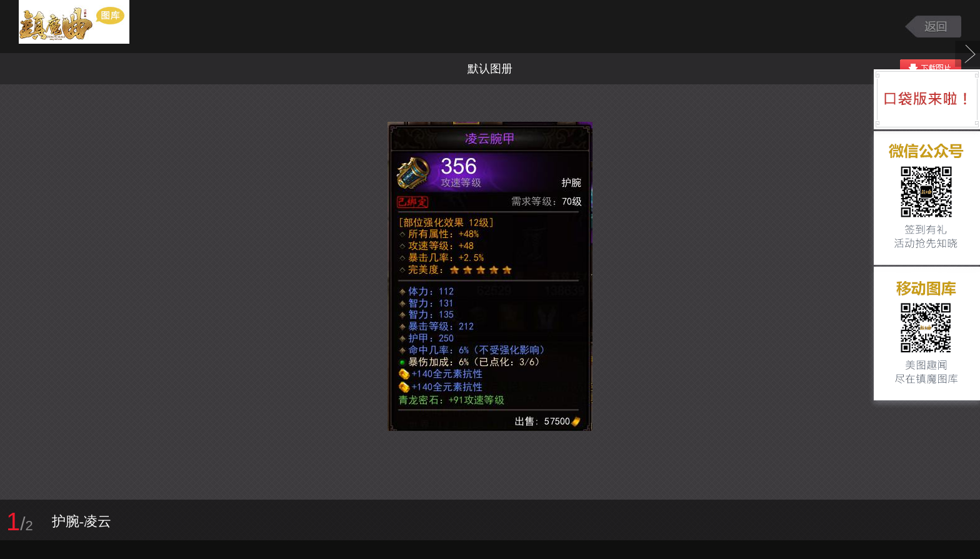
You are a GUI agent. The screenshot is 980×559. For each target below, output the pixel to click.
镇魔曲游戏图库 (89, 27)
